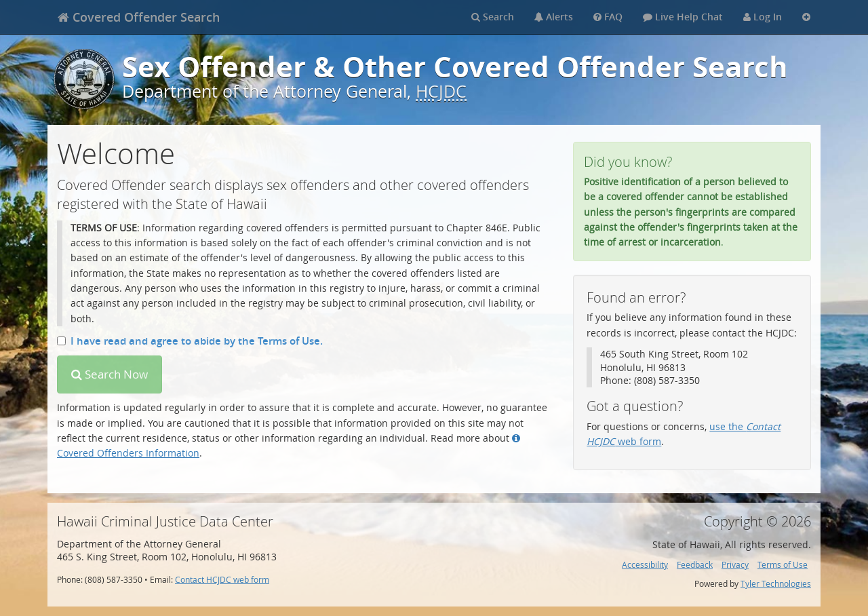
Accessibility (645, 565)
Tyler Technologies (776, 584)
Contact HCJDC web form (222, 580)
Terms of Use (783, 565)
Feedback (695, 565)
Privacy (735, 565)
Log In (763, 17)
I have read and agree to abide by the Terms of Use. (190, 341)
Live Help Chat (683, 17)
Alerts (554, 17)
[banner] (139, 17)
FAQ (608, 17)
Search (493, 17)
